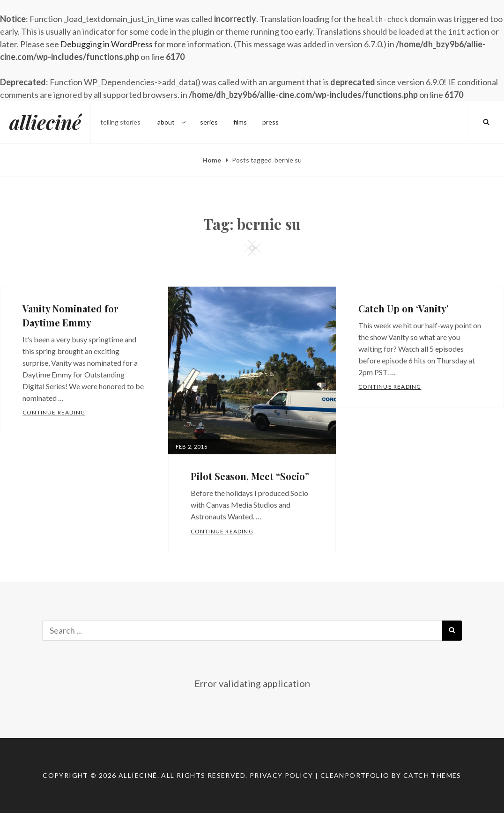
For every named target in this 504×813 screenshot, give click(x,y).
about (172, 122)
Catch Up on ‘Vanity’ (404, 308)
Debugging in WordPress (107, 44)
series (209, 122)
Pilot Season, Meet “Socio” (250, 476)
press (271, 122)
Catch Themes (432, 775)
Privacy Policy (282, 775)
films (240, 122)
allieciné (45, 122)
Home (212, 160)
